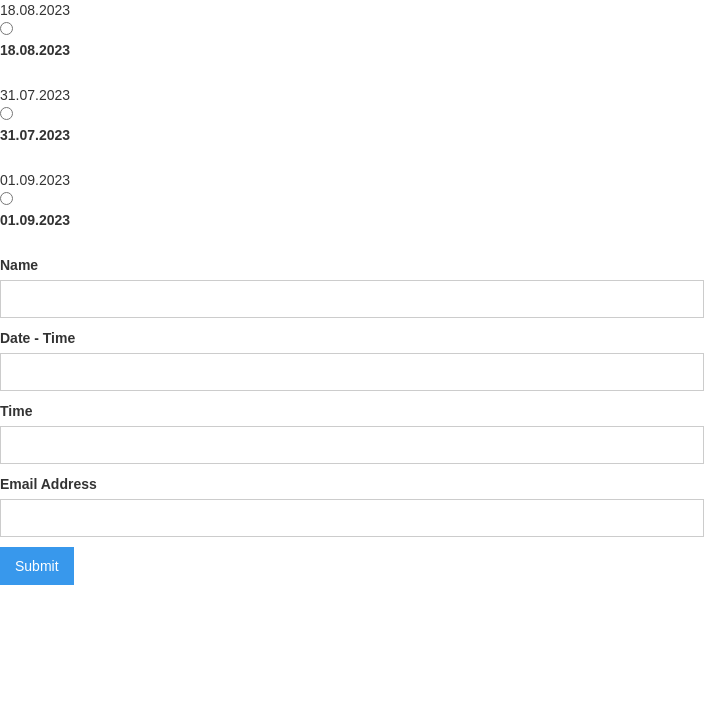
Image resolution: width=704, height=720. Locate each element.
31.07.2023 (35, 135)
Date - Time (37, 338)
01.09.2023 (35, 220)
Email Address (48, 484)
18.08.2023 (35, 50)
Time (16, 411)
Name (19, 265)
